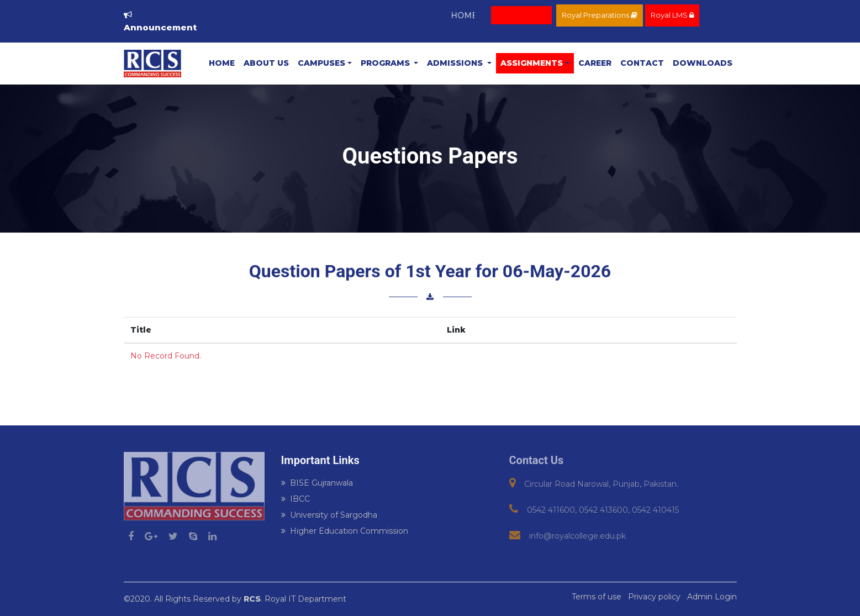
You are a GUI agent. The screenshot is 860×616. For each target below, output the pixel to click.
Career (595, 63)
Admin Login (712, 597)
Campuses (321, 63)
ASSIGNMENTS (532, 63)
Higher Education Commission (345, 531)
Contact (642, 63)
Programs (386, 63)
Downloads (703, 63)
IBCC (296, 499)
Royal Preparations (600, 15)
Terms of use (597, 597)
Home (222, 63)
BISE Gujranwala (317, 483)
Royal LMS (672, 15)
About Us (266, 63)
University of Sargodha (329, 515)
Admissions (456, 63)
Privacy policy (654, 597)
